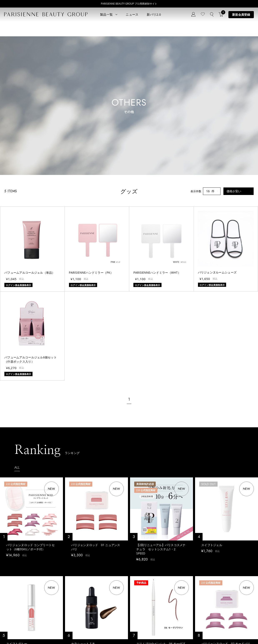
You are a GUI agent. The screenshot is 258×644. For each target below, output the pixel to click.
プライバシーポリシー (17, 632)
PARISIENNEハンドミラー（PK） (91, 136)
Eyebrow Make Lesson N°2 (133, 594)
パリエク (42, 576)
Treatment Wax (126, 601)
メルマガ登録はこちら (88, 599)
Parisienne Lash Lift (129, 576)
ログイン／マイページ (88, 586)
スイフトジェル (212, 409)
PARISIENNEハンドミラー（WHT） (157, 136)
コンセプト (81, 574)
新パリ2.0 (154, 14)
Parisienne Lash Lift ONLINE (134, 582)
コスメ (40, 588)
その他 (40, 601)
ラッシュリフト (14, 582)
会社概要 (143, 632)
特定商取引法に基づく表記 (53, 632)
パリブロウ (11, 588)
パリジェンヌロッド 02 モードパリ (226, 510)
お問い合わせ (83, 593)
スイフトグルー (17, 510)
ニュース (132, 14)
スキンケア (43, 582)
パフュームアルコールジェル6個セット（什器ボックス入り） (31, 223)
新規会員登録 (241, 15)
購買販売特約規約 (86, 632)
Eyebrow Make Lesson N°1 (133, 588)
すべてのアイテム (15, 576)
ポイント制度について (117, 632)
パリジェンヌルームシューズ (217, 136)
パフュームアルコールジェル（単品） (30, 136)
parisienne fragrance (129, 607)
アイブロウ (11, 601)
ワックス (10, 607)
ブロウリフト (12, 594)
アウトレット (44, 607)
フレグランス (12, 613)
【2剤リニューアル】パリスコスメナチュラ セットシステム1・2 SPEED (161, 413)
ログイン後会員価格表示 (21, 426)
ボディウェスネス (47, 594)
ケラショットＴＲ (83, 510)
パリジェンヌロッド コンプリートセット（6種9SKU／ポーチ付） (30, 411)
